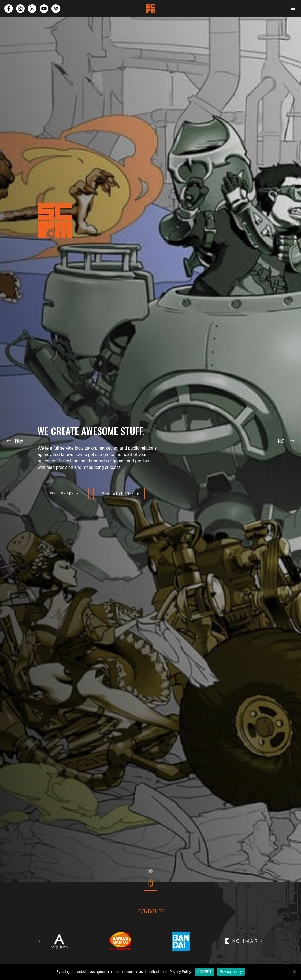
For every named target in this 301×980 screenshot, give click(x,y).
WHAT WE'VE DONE (118, 493)
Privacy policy (231, 972)
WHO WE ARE (62, 493)
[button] (13, 441)
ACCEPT (205, 972)
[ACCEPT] (294, 972)
